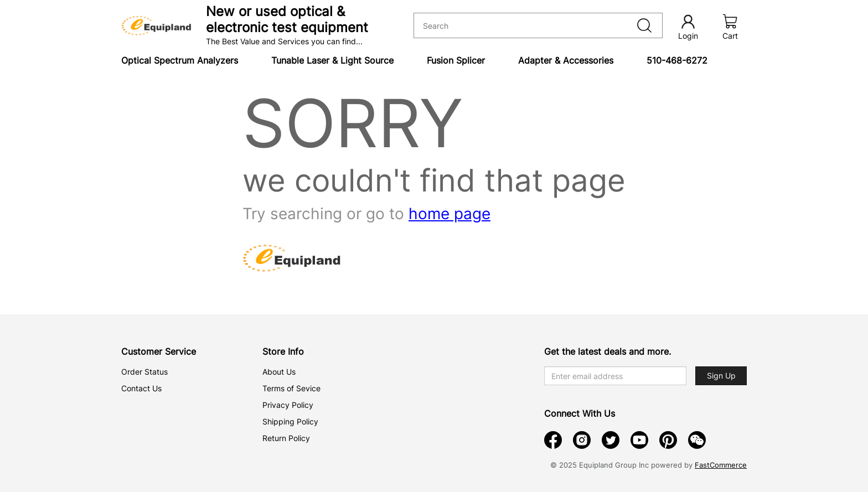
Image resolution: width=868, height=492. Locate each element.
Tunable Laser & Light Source (332, 60)
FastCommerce (721, 465)
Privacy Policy (288, 405)
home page (449, 214)
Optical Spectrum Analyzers (180, 60)
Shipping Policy (290, 421)
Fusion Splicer (456, 60)
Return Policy (286, 438)
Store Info (283, 351)
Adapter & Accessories (566, 60)
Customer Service (159, 351)
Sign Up (721, 376)
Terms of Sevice (291, 388)
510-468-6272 (677, 60)
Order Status (144, 372)
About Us (279, 372)
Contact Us (141, 388)
